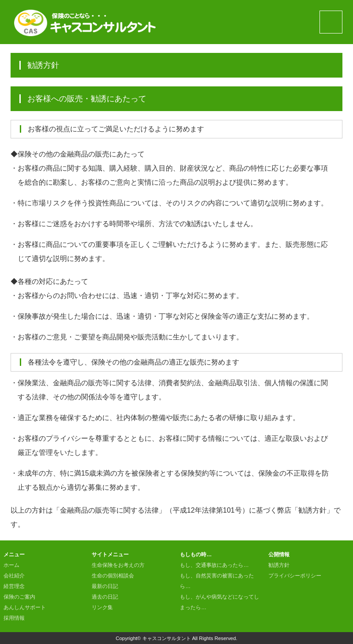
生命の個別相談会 (113, 576)
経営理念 (14, 586)
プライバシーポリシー (295, 576)
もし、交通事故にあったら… (214, 565)
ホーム (11, 565)
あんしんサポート (25, 607)
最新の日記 (105, 586)
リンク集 (102, 607)
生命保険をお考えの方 (118, 565)
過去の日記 (105, 597)
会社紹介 (14, 576)
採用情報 (14, 618)
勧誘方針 (279, 565)
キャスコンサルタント (167, 638)
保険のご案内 (19, 597)
